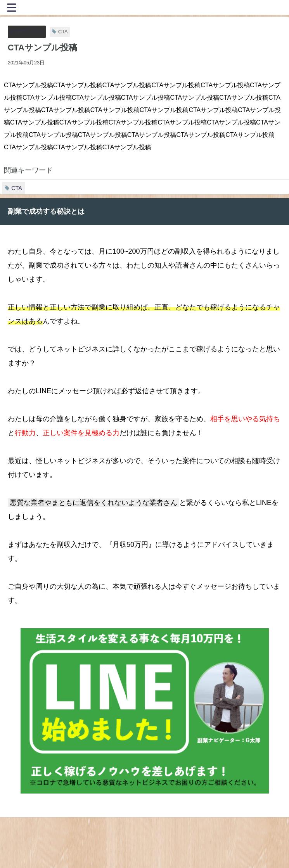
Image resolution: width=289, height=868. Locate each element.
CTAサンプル (27, 31)
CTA (17, 188)
